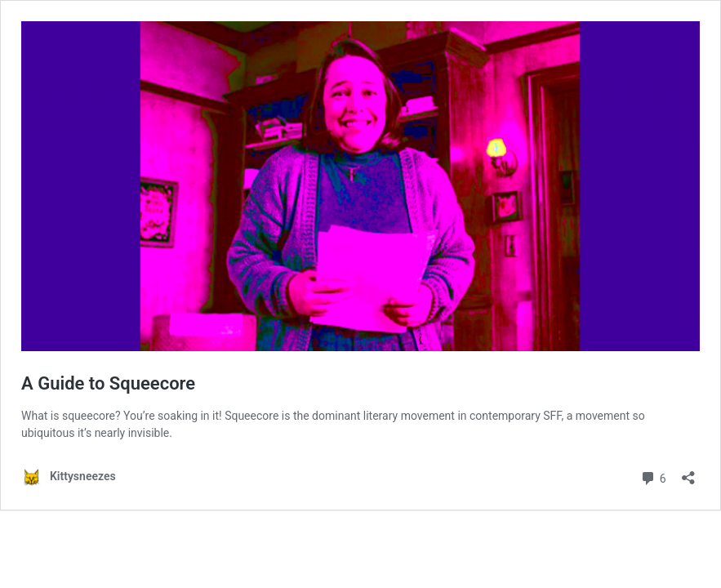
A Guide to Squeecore (108, 383)
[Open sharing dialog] (688, 472)
